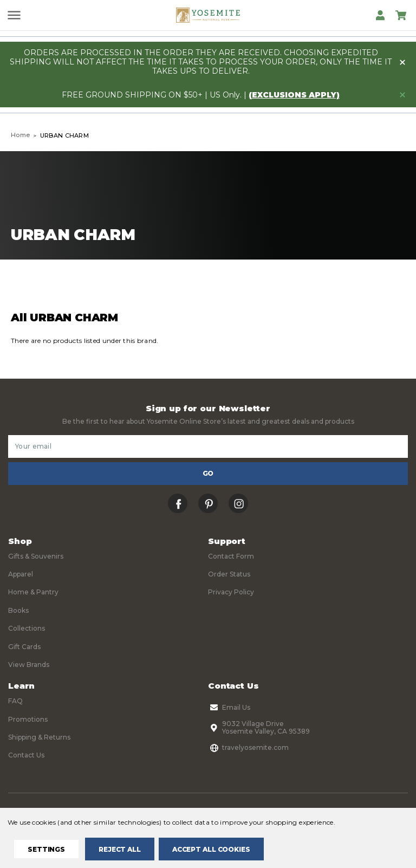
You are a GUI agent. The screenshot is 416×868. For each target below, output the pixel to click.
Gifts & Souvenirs (36, 556)
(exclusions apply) (294, 95)
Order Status (229, 574)
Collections (27, 628)
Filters (106, 284)
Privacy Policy (231, 592)
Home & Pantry (33, 592)
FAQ (15, 701)
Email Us (229, 708)
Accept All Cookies (211, 849)
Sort (311, 284)
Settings (46, 849)
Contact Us (26, 755)
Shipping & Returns (39, 737)
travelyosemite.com (248, 748)
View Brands (29, 665)
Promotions (28, 719)
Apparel (21, 574)
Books (18, 610)
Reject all (120, 849)
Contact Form (231, 556)
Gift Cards (24, 647)
